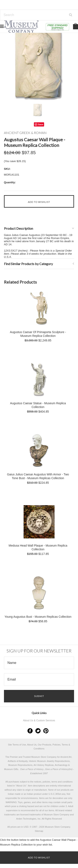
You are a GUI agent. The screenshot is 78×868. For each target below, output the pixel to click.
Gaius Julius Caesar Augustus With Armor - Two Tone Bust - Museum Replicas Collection (38, 476)
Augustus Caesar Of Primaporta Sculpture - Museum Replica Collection (38, 334)
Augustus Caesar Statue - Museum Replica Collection (38, 405)
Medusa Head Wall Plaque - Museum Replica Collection (38, 547)
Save (41, 124)
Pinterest (46, 731)
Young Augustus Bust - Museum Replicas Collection (38, 617)
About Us (21, 786)
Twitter (38, 731)
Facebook (30, 731)
